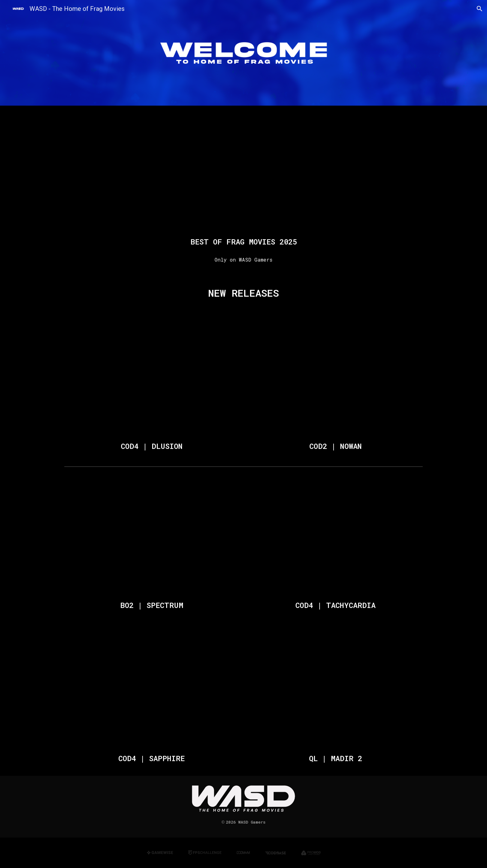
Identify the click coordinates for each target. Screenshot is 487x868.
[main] (243, 242)
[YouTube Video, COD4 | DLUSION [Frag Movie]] (152, 377)
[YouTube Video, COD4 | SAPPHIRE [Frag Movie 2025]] (152, 689)
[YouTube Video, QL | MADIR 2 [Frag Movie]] (335, 689)
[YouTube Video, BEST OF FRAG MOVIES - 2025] (243, 172)
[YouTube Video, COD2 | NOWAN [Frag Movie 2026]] (335, 377)
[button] (480, 9)
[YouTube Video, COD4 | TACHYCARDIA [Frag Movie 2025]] (335, 536)
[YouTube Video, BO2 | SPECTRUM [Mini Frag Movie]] (152, 536)
